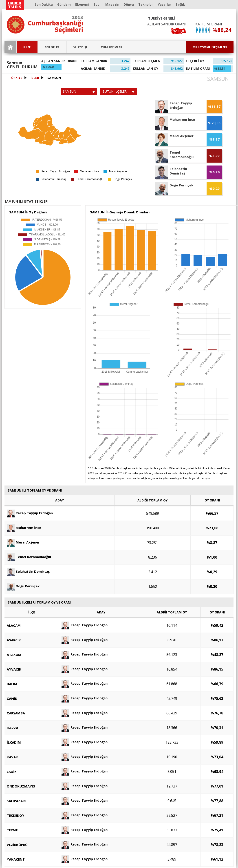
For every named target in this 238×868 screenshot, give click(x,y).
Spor (97, 4)
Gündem (64, 4)
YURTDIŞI (80, 47)
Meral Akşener (23, 542)
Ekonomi (82, 4)
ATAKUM (14, 655)
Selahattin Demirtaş (28, 571)
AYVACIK (14, 669)
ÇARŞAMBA (16, 713)
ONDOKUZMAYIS (21, 786)
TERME (12, 830)
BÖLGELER (52, 47)
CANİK (12, 698)
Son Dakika (44, 4)
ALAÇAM (14, 625)
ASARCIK (14, 640)
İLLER (27, 47)
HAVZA (12, 728)
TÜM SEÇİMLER (111, 47)
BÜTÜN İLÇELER (118, 91)
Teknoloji (146, 4)
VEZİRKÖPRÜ (17, 845)
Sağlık (180, 4)
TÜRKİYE (16, 78)
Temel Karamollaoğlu (29, 557)
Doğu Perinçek (23, 586)
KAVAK (12, 757)
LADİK (12, 772)
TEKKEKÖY (15, 815)
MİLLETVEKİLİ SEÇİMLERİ (210, 47)
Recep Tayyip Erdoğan (30, 513)
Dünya (129, 4)
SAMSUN (54, 78)
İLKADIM (14, 742)
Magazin (112, 4)
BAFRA (12, 684)
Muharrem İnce (24, 528)
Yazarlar (164, 4)
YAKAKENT (16, 859)
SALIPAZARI (16, 801)
